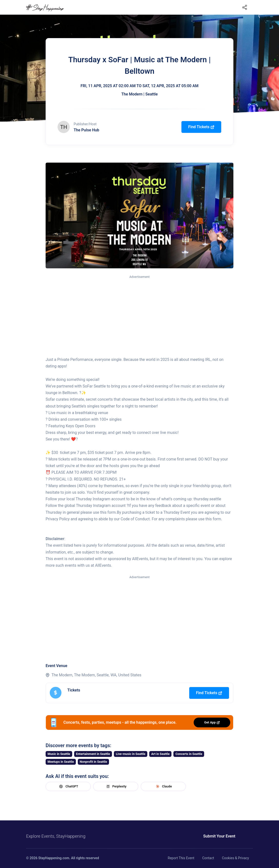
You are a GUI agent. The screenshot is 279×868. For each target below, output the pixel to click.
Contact (208, 858)
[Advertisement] (139, 316)
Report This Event (181, 858)
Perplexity (116, 786)
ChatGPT (68, 786)
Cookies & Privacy (235, 858)
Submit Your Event (202, 836)
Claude (163, 786)
